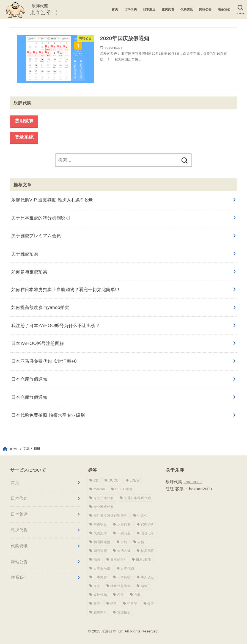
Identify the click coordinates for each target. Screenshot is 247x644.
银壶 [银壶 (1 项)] (151, 604)
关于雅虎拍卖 (25, 254)
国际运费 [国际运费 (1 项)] (100, 551)
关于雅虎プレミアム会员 (36, 236)
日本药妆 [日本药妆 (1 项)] (124, 577)
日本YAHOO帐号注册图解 (38, 343)
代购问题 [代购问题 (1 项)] (124, 533)
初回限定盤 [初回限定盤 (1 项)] (102, 542)
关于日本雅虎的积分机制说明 (41, 218)
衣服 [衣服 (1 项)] (137, 595)
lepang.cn (193, 482)
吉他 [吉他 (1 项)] (141, 542)
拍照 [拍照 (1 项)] (97, 560)
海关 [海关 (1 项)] (97, 586)
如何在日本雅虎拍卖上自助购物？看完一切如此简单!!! (65, 289)
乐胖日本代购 (112, 631)
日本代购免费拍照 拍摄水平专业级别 (48, 415)
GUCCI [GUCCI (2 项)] (114, 480)
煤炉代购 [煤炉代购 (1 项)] (100, 595)
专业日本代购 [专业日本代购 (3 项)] (104, 498)
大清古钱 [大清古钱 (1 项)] (124, 551)
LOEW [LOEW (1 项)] (135, 480)
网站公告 (205, 9)
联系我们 (224, 9)
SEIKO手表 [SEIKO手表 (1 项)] (124, 489)
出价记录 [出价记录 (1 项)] (148, 533)
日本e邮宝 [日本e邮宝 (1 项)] (144, 560)
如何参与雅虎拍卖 (29, 272)
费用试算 (24, 121)
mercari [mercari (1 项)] (99, 489)
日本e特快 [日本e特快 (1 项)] (118, 560)
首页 (115, 9)
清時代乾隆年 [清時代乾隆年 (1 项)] (120, 586)
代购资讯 (187, 9)
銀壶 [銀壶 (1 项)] (97, 604)
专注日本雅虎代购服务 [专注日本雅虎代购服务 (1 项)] (110, 516)
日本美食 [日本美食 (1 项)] (100, 577)
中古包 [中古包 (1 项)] (142, 516)
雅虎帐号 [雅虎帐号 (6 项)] (100, 612)
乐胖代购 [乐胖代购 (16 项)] (124, 524)
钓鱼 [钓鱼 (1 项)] (114, 604)
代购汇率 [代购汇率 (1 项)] (100, 533)
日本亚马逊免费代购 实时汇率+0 (44, 361)
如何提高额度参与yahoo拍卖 (40, 307)
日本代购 (130, 9)
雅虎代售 (168, 9)
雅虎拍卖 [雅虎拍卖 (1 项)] (124, 612)
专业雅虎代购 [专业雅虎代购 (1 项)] (104, 507)
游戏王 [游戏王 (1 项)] (146, 586)
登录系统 (24, 138)
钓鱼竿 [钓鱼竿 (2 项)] (132, 604)
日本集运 (149, 9)
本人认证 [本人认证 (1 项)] (148, 577)
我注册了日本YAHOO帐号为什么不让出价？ (56, 325)
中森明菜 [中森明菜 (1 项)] (100, 524)
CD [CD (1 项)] (96, 480)
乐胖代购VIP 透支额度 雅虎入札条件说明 (53, 200)
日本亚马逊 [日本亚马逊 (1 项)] (102, 568)
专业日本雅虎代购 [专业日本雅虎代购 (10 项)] (137, 498)
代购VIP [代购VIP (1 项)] (147, 524)
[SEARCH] (240, 10)
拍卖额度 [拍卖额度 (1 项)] (148, 551)
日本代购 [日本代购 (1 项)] (127, 568)
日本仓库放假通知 (29, 379)
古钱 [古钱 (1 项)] (124, 542)
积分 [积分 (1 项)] (121, 595)
